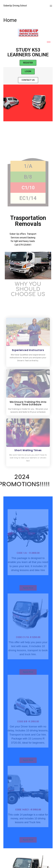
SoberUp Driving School (15, 6)
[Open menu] (51, 6)
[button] (28, 63)
